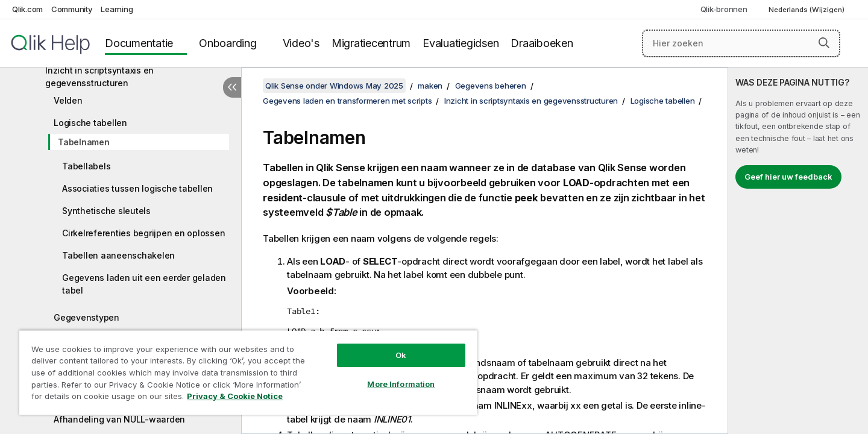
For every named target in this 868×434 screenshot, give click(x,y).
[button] (824, 43)
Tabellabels (86, 166)
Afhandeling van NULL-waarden (119, 419)
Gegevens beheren (491, 86)
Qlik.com (27, 9)
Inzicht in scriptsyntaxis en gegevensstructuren (99, 77)
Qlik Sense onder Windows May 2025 (334, 86)
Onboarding (228, 43)
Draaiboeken (542, 43)
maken (430, 86)
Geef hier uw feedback (788, 177)
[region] (248, 372)
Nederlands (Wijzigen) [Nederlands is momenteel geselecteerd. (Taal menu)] (807, 10)
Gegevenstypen (86, 317)
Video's (301, 43)
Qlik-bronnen (724, 9)
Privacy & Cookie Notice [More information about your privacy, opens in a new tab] (235, 396)
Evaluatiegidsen (461, 43)
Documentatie (139, 43)
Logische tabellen (90, 123)
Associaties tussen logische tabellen (137, 188)
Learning (117, 9)
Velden (68, 100)
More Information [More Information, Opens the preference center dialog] (401, 384)
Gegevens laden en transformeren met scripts (347, 101)
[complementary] (798, 251)
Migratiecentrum (371, 43)
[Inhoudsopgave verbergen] (232, 87)
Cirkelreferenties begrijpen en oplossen (143, 233)
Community (72, 9)
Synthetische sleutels (106, 211)
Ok (401, 355)
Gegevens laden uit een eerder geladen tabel (144, 284)
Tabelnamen (84, 142)
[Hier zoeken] (741, 43)
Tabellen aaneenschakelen (118, 255)
